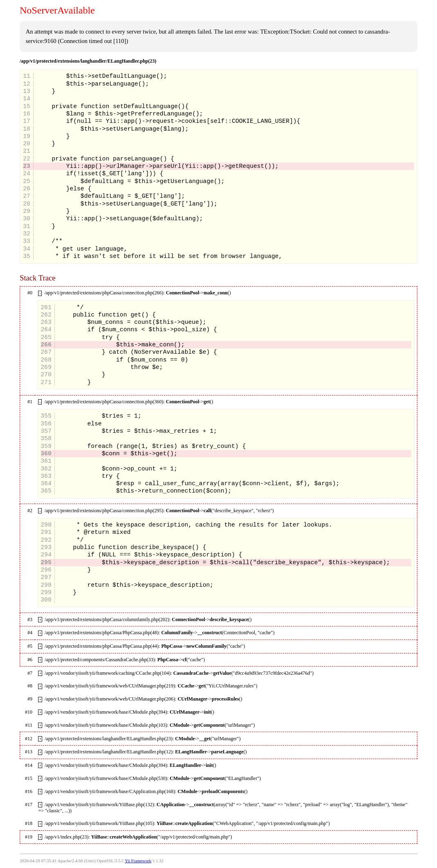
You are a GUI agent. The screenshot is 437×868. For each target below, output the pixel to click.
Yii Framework (138, 861)
